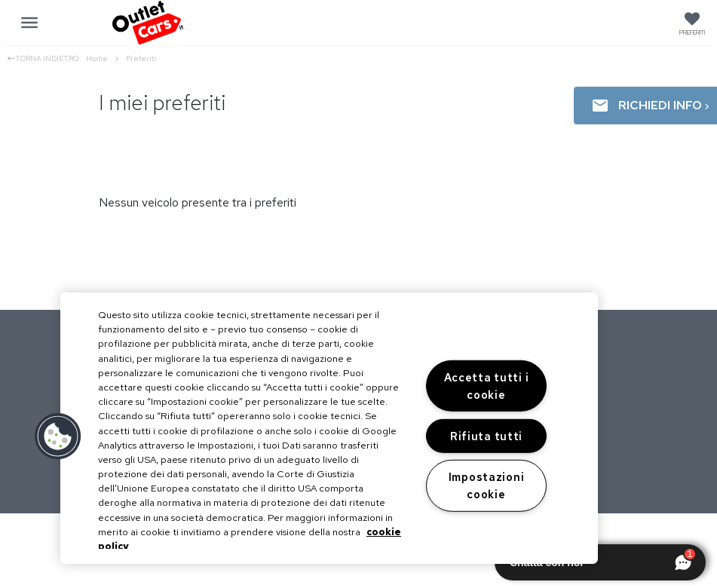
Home (102, 58)
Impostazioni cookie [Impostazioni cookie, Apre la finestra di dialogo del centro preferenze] (487, 485)
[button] (58, 436)
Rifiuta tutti (486, 436)
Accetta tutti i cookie (487, 386)
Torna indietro (43, 58)
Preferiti (141, 58)
